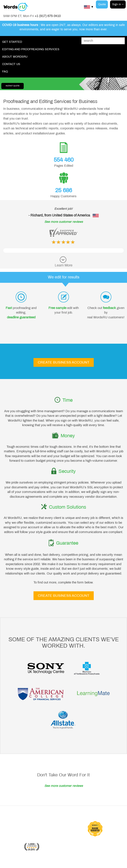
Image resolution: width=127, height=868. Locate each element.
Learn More (64, 265)
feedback (109, 308)
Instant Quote (13, 86)
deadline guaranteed (21, 317)
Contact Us (11, 64)
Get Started (12, 42)
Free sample (57, 308)
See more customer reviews (64, 222)
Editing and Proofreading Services (31, 49)
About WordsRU (15, 57)
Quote (102, 4)
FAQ (5, 72)
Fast (9, 308)
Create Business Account (64, 362)
